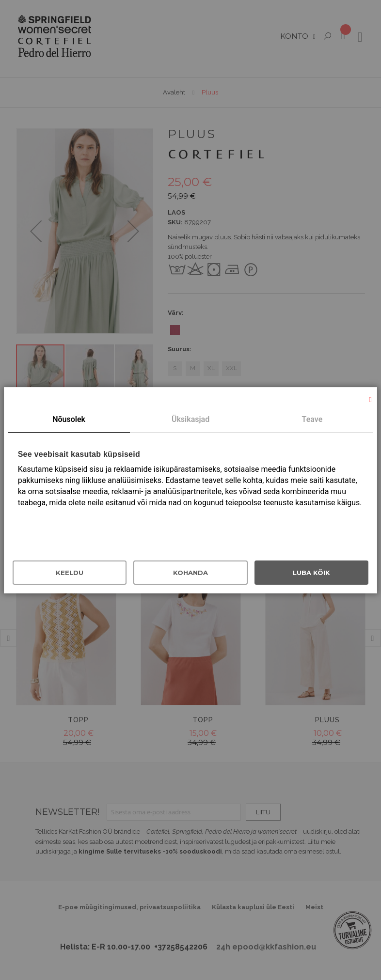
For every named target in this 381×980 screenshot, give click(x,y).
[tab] (69, 420)
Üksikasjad (190, 419)
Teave (312, 419)
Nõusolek (69, 419)
